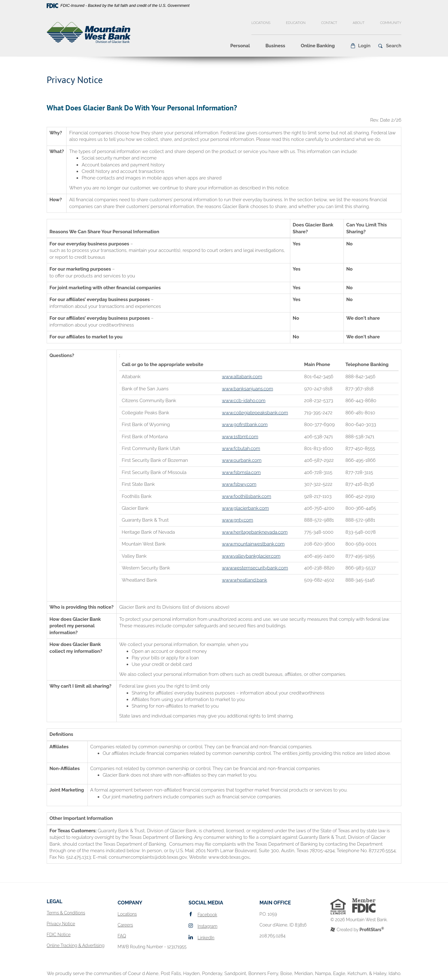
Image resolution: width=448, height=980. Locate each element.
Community (391, 23)
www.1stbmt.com (240, 437)
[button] (360, 46)
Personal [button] (240, 46)
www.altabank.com (242, 377)
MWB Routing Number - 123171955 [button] (152, 947)
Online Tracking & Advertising (76, 945)
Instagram (208, 926)
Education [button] (296, 23)
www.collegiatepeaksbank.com (255, 413)
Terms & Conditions (66, 913)
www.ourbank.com (242, 460)
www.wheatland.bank (244, 580)
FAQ (122, 936)
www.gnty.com (237, 520)
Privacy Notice (61, 924)
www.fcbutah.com (241, 448)
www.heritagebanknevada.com (255, 532)
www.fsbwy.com (239, 484)
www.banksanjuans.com (247, 389)
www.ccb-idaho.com (244, 401)
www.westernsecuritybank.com (255, 568)
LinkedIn (206, 938)
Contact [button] (329, 23)
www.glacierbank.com (245, 508)
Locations (261, 23)
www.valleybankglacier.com (251, 556)
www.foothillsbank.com (246, 496)
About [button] (359, 23)
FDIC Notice (59, 935)
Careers (125, 925)
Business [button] (275, 46)
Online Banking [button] (318, 46)
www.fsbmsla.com (241, 472)
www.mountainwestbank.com (253, 544)
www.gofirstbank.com (245, 425)
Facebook (207, 915)
